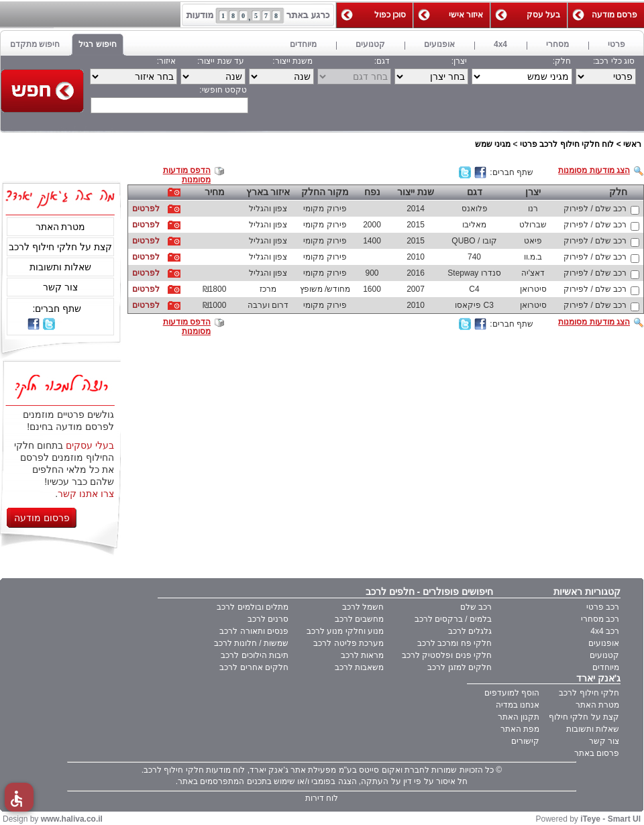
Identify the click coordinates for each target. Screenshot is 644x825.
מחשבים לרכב (359, 619)
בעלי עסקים (90, 445)
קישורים (525, 741)
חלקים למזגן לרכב (460, 667)
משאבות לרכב (359, 667)
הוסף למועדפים (512, 693)
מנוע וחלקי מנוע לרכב (345, 631)
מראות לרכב (362, 655)
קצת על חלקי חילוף (584, 717)
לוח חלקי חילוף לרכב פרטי (567, 144)
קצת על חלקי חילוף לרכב (60, 247)
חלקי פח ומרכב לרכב (454, 643)
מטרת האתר (61, 227)
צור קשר (60, 287)
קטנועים (604, 655)
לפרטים (146, 209)
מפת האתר (520, 729)
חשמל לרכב (363, 607)
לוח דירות (322, 798)
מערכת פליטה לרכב (348, 643)
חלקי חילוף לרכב (589, 693)
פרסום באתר (597, 753)
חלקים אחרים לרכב (254, 667)
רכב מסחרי (600, 619)
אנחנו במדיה (518, 705)
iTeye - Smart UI (610, 819)
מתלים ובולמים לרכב (253, 607)
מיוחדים (606, 667)
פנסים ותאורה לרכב (254, 631)
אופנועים (604, 643)
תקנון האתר (519, 717)
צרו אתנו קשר (86, 494)
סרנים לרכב (268, 619)
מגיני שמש (493, 144)
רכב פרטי (603, 607)
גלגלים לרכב (470, 631)
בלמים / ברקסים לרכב (453, 619)
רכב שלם (476, 607)
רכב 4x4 (605, 631)
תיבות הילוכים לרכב (255, 655)
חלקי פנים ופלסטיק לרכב (447, 655)
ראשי (632, 144)
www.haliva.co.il (72, 819)
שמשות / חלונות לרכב (251, 643)
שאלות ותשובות (60, 267)
